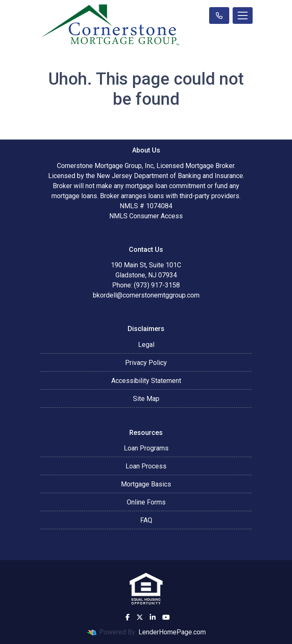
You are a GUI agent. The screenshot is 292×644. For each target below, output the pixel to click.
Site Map (146, 399)
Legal (146, 345)
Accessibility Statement (146, 381)
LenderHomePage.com (172, 632)
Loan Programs (146, 448)
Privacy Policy (146, 363)
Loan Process (146, 466)
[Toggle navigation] (243, 16)
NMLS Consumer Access (146, 216)
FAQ (146, 520)
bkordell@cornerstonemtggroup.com (146, 295)
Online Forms (146, 502)
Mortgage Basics (146, 484)
